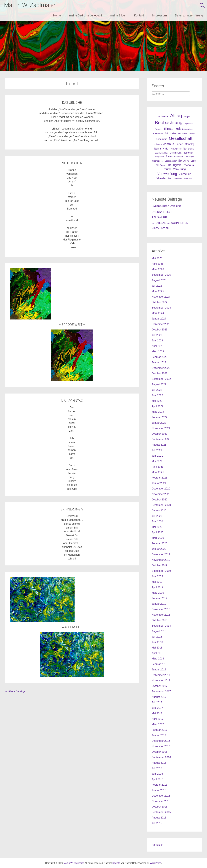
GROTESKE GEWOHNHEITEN (170, 223)
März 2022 (158, 412)
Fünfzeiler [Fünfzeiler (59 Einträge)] (171, 133)
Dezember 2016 (161, 741)
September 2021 (161, 439)
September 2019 (161, 571)
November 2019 (161, 560)
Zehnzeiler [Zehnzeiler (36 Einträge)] (161, 178)
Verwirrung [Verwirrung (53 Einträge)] (179, 169)
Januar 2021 (159, 483)
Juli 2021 (157, 450)
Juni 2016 (157, 774)
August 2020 (159, 511)
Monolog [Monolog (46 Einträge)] (190, 144)
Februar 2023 (159, 357)
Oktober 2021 (160, 434)
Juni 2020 (157, 521)
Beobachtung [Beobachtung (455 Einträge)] (169, 123)
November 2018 (161, 615)
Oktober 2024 (160, 302)
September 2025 (161, 275)
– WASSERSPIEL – (72, 627)
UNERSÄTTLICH (162, 212)
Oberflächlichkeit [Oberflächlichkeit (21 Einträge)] (161, 153)
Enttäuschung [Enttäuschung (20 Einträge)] (188, 129)
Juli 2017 (157, 702)
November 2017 (161, 681)
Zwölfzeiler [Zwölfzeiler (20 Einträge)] (188, 179)
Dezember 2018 (161, 609)
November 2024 (161, 297)
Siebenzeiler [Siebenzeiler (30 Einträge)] (171, 161)
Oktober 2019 (160, 565)
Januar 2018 (159, 670)
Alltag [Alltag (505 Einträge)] (176, 116)
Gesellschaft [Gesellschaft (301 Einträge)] (181, 138)
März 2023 (158, 352)
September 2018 (161, 626)
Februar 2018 (159, 664)
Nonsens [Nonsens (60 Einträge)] (188, 149)
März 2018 (158, 659)
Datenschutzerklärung (189, 15)
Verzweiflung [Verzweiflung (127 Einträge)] (167, 174)
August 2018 (159, 631)
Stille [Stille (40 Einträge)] (193, 161)
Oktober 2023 (160, 330)
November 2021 (161, 428)
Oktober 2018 (160, 620)
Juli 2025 (157, 286)
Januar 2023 (159, 362)
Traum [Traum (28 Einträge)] (163, 165)
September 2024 (161, 308)
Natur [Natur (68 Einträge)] (166, 149)
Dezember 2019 (161, 554)
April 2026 (158, 264)
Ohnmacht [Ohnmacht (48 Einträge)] (176, 153)
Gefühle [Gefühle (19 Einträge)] (192, 134)
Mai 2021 (157, 461)
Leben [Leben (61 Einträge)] (180, 144)
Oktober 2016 (160, 752)
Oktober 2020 (160, 500)
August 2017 (159, 697)
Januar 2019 (159, 604)
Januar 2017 (159, 735)
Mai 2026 (157, 258)
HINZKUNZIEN (160, 228)
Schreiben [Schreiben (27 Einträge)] (179, 157)
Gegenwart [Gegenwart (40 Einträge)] (161, 139)
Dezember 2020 (161, 489)
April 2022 (158, 406)
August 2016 (159, 763)
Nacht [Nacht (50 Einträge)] (158, 149)
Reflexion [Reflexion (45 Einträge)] (188, 153)
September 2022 (161, 379)
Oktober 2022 (160, 373)
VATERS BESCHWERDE (166, 207)
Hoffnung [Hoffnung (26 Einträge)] (158, 144)
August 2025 (159, 280)
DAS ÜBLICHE (72, 103)
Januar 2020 (159, 549)
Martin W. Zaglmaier (30, 5)
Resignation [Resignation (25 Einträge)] (159, 157)
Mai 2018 (157, 648)
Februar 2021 (159, 478)
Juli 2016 (157, 768)
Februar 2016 (159, 785)
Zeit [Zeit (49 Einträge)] (170, 178)
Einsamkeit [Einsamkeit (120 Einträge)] (172, 129)
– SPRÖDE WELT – (72, 325)
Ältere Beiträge (15, 691)
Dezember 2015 (161, 796)
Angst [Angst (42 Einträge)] (187, 116)
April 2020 (158, 532)
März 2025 (158, 291)
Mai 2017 (157, 713)
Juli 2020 (157, 516)
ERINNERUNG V (72, 509)
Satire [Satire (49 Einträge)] (169, 157)
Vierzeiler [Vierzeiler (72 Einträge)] (185, 174)
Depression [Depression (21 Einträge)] (188, 124)
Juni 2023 (157, 341)
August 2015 (159, 818)
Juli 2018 (157, 637)
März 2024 (158, 313)
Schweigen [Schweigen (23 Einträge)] (189, 157)
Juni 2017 (157, 708)
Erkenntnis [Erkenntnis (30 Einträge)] (158, 133)
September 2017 (161, 691)
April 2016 (158, 779)
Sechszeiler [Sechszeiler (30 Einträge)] (158, 161)
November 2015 (161, 801)
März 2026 (158, 269)
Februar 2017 (159, 730)
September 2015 (161, 812)
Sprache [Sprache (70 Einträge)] (184, 161)
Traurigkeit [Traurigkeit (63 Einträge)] (174, 165)
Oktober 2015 (160, 807)
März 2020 (158, 538)
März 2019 (158, 593)
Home (57, 15)
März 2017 (158, 724)
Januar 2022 (159, 423)
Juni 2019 (157, 576)
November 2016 (161, 746)
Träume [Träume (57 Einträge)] (167, 169)
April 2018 (158, 653)
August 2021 (159, 445)
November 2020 (161, 494)
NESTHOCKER (72, 163)
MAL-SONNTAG (72, 401)
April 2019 (158, 587)
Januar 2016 (159, 790)
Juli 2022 (157, 390)
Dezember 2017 (161, 675)
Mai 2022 (157, 401)
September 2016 (161, 757)
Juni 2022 (157, 395)
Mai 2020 (157, 527)
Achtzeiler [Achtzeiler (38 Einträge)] (163, 116)
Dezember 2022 (161, 368)
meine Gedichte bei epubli (86, 15)
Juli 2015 (157, 823)
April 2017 (158, 719)
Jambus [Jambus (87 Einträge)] (169, 144)
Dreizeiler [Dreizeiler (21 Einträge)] (159, 129)
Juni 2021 (157, 456)
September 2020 (161, 505)
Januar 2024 (159, 319)
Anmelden (158, 845)
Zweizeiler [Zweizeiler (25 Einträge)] (178, 179)
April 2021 (158, 467)
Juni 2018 (157, 642)
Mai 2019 (157, 582)
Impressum (159, 15)
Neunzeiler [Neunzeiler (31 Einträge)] (176, 149)
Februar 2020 (159, 543)
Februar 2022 (159, 417)
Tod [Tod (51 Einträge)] (156, 165)
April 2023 (158, 346)
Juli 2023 (157, 335)
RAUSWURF (159, 217)
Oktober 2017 (160, 686)
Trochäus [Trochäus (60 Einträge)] (188, 165)
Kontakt (139, 15)
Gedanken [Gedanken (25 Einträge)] (183, 134)
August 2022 (159, 384)
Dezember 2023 (161, 324)
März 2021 (158, 472)
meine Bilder (118, 15)
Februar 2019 (159, 598)
